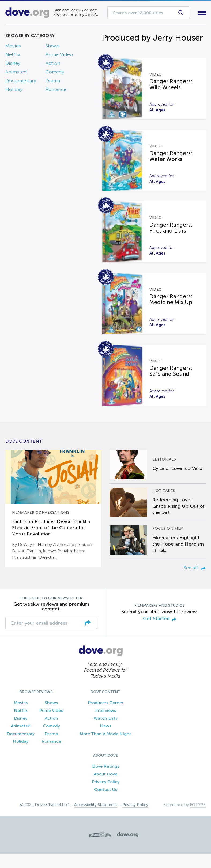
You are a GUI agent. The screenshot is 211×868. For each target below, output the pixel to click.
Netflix (13, 56)
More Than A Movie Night (105, 748)
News (105, 740)
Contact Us (105, 804)
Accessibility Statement (96, 819)
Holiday (14, 90)
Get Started (160, 633)
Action (53, 64)
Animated (16, 73)
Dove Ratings (106, 781)
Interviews (105, 725)
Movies (13, 47)
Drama (53, 82)
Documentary (21, 82)
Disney (13, 64)
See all (195, 582)
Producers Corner (106, 717)
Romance (56, 90)
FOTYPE (198, 819)
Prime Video (59, 56)
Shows (53, 47)
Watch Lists (105, 733)
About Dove (105, 788)
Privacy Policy (106, 796)
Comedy (55, 73)
